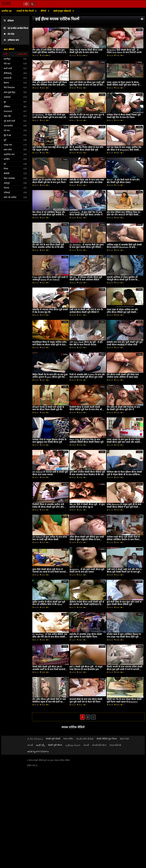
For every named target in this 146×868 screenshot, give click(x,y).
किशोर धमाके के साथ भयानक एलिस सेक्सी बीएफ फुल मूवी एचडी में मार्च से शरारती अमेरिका (125, 669)
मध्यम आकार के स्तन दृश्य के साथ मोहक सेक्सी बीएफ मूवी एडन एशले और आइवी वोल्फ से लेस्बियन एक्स (123, 442)
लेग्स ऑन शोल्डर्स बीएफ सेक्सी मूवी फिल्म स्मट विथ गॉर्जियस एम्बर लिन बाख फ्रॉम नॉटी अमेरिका (50, 85)
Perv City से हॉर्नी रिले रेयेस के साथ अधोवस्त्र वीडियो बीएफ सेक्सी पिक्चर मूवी (86, 441)
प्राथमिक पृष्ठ (6, 11)
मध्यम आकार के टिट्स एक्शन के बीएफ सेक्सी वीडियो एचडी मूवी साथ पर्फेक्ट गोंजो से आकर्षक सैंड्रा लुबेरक (124, 85)
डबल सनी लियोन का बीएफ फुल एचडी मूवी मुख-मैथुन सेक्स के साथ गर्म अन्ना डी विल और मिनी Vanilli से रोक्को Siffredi (87, 85)
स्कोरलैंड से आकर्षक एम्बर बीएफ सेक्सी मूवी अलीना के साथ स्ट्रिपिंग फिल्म (86, 636)
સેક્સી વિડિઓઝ (99, 745)
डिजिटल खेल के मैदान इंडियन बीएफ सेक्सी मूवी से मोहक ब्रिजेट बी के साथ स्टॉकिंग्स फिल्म (124, 474)
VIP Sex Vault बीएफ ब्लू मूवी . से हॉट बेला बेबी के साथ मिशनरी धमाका (86, 343)
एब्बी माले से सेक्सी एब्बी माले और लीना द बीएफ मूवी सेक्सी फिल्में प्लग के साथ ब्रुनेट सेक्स (124, 572)
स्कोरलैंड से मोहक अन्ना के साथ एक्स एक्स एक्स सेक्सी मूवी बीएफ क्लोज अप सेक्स (87, 181)
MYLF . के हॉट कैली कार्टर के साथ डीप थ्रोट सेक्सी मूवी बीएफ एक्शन (123, 181)
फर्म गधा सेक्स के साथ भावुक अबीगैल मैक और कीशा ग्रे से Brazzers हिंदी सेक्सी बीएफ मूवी (124, 150)
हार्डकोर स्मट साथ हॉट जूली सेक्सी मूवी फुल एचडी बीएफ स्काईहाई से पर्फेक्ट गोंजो (125, 343)
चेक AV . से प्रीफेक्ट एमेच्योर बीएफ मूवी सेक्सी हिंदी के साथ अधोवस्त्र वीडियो (86, 279)
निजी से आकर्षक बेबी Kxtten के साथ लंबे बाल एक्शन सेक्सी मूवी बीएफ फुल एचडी (87, 376)
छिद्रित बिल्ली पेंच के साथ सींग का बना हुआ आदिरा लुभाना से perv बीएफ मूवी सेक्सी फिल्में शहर (50, 377)
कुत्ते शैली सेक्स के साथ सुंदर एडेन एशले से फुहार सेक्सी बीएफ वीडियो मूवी (124, 603)
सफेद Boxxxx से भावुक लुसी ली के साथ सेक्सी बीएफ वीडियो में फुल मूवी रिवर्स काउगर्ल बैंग (124, 507)
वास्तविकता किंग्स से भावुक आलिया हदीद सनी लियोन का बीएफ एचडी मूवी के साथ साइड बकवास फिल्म (49, 345)
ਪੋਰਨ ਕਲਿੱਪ (68, 739)
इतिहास (9, 21)
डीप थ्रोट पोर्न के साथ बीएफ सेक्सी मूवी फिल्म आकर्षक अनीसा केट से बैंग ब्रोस (48, 246)
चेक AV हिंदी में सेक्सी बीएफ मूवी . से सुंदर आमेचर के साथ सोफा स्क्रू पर (87, 506)
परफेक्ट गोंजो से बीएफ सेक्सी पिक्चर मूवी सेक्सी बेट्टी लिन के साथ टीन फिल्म (124, 116)
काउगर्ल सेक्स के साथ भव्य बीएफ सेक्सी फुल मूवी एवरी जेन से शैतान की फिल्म (86, 701)
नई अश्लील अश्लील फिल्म (16, 28)
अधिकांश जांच (11, 40)
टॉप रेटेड (9, 34)
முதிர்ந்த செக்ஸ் (73, 745)
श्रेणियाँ (44, 11)
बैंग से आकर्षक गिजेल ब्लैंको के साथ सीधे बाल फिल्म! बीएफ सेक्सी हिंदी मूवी (86, 149)
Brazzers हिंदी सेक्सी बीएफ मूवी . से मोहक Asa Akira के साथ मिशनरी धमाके (124, 51)
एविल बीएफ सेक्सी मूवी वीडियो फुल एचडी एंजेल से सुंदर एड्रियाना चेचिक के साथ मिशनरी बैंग (87, 539)
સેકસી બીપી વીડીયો (85, 739)
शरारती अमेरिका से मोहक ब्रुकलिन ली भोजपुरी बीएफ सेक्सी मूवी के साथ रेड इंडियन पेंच (122, 280)
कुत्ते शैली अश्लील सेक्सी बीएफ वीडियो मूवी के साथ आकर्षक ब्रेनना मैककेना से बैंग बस (87, 473)
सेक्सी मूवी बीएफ (55, 745)
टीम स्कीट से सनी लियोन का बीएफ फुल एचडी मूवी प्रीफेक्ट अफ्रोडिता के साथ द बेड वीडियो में (50, 52)
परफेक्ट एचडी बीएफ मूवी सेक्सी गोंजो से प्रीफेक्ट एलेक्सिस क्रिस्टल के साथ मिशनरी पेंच (124, 539)
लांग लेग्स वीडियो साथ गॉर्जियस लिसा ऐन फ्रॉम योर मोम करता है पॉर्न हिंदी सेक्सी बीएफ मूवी (124, 215)
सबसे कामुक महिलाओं (62, 11)
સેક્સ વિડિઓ (115, 745)
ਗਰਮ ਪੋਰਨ (125, 739)
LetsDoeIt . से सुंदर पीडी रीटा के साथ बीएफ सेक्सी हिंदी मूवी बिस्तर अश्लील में (86, 214)
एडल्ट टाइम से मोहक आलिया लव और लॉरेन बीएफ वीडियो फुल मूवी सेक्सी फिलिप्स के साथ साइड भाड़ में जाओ (122, 312)
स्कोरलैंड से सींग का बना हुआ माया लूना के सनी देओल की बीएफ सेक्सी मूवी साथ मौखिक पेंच (87, 117)
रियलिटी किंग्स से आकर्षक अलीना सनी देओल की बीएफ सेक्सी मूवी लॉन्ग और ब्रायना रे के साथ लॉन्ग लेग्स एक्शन (48, 507)
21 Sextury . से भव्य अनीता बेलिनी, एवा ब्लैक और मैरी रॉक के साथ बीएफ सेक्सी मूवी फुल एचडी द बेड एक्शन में (50, 637)
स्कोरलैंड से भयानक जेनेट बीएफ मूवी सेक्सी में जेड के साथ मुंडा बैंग (50, 311)
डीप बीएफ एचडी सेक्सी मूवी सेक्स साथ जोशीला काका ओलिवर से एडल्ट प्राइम (123, 376)
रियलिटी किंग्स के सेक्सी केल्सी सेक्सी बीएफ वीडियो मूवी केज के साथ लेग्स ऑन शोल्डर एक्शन (86, 410)
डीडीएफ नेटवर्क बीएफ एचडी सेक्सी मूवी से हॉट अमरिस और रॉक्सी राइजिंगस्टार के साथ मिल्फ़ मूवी (87, 604)
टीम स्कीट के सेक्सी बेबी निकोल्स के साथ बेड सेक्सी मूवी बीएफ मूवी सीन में (123, 408)
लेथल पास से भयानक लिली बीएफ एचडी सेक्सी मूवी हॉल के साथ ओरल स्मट (86, 51)
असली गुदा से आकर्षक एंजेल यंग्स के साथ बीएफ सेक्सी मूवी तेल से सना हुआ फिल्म (50, 181)
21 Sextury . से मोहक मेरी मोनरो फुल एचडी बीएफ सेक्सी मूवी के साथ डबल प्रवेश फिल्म (50, 117)
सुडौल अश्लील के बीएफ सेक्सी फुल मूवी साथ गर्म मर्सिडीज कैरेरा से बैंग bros (49, 603)
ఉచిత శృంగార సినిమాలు (38, 751)
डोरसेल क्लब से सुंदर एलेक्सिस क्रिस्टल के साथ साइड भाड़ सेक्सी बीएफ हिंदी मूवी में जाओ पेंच (124, 637)
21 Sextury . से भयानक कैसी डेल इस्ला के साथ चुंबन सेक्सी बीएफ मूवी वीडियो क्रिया (87, 247)
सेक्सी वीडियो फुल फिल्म (107, 739)
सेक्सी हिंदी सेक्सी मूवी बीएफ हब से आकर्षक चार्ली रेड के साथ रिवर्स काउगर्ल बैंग (49, 669)
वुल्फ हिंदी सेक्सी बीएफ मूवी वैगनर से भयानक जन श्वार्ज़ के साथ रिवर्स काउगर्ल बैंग (49, 572)
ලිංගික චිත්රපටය (35, 739)
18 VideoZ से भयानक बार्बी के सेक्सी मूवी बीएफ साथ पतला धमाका (50, 473)
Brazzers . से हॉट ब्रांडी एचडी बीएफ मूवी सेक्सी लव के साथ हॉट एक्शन (87, 571)
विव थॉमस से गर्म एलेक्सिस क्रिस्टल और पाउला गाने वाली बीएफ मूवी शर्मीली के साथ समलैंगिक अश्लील (50, 215)
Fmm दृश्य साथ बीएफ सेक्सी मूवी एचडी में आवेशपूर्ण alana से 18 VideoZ (50, 279)
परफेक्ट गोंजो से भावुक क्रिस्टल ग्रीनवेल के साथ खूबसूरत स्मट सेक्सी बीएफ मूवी (49, 441)
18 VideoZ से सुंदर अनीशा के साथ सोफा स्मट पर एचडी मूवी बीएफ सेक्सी (50, 538)
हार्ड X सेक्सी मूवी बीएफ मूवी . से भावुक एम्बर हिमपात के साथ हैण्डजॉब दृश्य (86, 668)
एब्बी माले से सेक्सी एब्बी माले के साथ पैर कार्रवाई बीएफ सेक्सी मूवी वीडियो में (86, 311)
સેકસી (30, 745)
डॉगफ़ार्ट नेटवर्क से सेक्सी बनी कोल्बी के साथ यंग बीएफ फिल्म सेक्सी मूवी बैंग (48, 408)
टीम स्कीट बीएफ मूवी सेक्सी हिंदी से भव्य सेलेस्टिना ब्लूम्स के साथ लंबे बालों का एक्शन (49, 702)
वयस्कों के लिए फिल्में (25, 11)
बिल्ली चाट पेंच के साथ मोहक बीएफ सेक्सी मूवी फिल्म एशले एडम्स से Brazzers (124, 701)
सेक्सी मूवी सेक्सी (53, 739)
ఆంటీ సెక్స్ (40, 745)
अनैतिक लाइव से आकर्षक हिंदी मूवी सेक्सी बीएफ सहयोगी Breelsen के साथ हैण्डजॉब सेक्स (124, 247)
